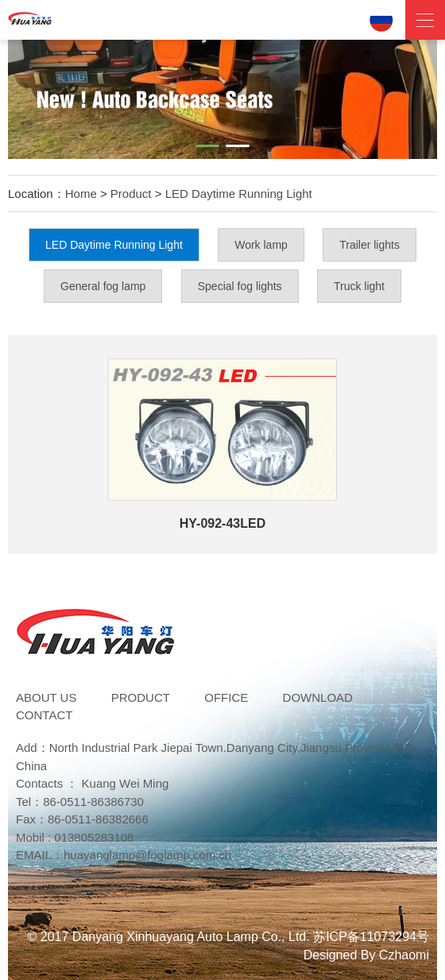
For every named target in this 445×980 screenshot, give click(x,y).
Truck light (359, 286)
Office (226, 697)
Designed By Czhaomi (366, 955)
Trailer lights (370, 245)
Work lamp (261, 245)
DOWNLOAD (318, 697)
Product (131, 194)
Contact (44, 715)
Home (81, 194)
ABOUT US (46, 697)
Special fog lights (240, 286)
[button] (207, 146)
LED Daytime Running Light (239, 194)
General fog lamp (103, 286)
